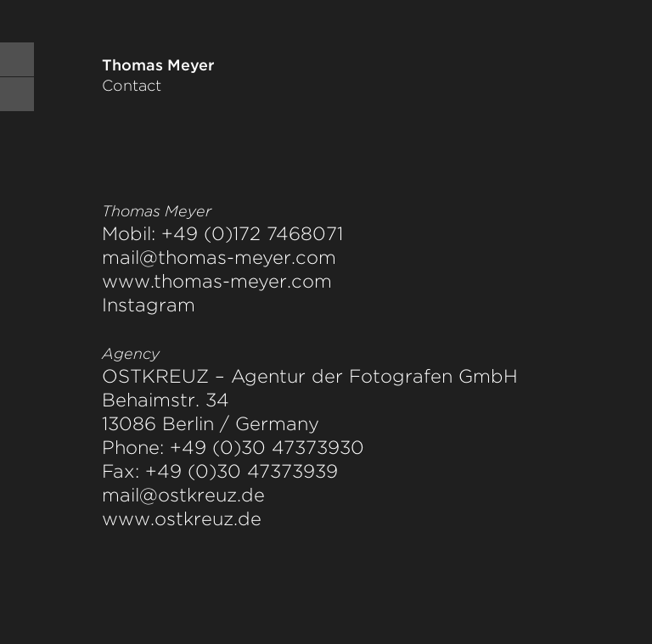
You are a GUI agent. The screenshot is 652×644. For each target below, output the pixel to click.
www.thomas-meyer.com (217, 281)
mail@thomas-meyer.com (219, 257)
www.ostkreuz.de (182, 518)
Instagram (149, 305)
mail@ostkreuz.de (183, 495)
